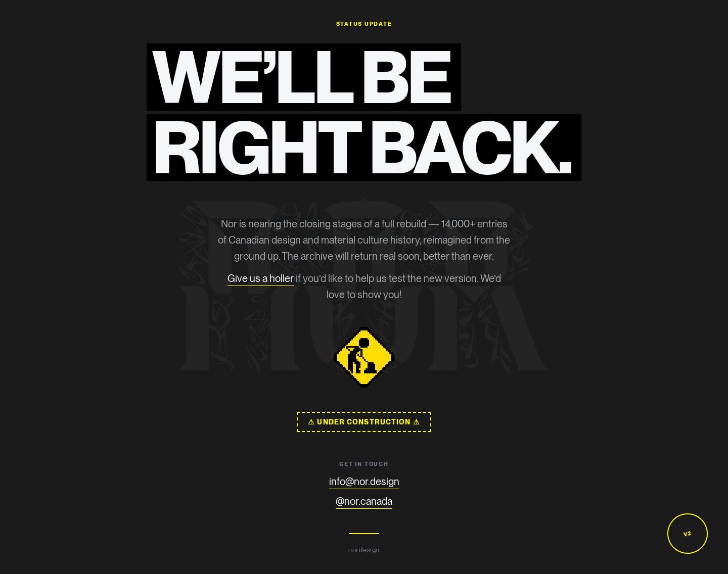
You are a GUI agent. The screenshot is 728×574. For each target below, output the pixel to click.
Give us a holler (261, 278)
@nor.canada (364, 501)
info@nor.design (364, 482)
